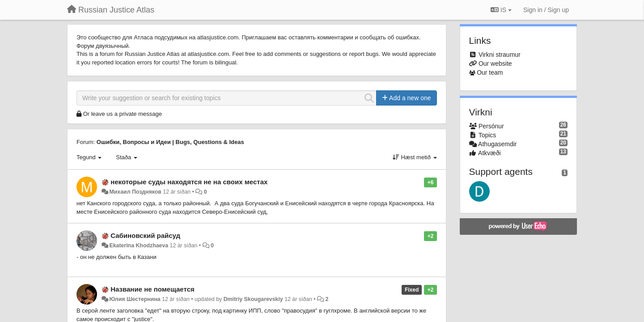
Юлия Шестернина (135, 299)
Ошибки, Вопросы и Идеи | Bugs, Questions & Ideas (170, 142)
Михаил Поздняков (135, 192)
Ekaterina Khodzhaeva (139, 246)
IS (501, 10)
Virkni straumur (500, 55)
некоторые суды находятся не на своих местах (189, 182)
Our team (490, 72)
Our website (495, 64)
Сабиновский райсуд (145, 235)
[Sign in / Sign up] (546, 10)
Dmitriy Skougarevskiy (253, 299)
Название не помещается (153, 289)
